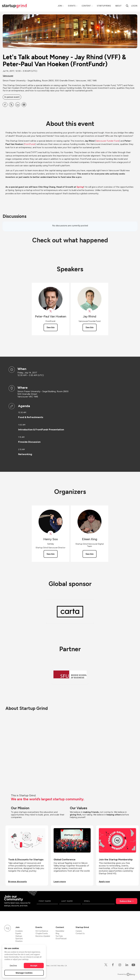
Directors (19, 941)
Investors (19, 931)
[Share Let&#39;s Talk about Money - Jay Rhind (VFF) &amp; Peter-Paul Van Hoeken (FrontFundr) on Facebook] (5, 105)
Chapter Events (42, 933)
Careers (79, 931)
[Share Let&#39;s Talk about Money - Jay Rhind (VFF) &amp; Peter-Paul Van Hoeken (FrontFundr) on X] (11, 105)
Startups (19, 936)
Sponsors (19, 939)
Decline (13, 965)
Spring (80, 187)
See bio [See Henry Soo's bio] (51, 554)
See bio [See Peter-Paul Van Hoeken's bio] (51, 327)
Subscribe (126, 901)
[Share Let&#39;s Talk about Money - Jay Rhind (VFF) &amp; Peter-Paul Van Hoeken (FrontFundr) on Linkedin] (18, 105)
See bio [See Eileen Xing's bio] (90, 554)
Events (72, 6)
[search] (127, 6)
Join (60, 6)
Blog (57, 933)
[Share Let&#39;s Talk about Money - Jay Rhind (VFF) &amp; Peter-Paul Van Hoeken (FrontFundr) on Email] (24, 105)
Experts (18, 933)
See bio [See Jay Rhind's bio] (90, 327)
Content (86, 6)
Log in (134, 6)
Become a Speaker (43, 936)
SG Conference (42, 931)
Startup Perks (104, 6)
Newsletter (60, 931)
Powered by (126, 974)
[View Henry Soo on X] (51, 534)
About (118, 6)
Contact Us (80, 933)
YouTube (59, 936)
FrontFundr (30, 144)
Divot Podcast (61, 939)
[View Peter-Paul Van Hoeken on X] (51, 311)
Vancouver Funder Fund (107, 141)
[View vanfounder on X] (89, 311)
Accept (34, 965)
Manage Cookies (24, 973)
